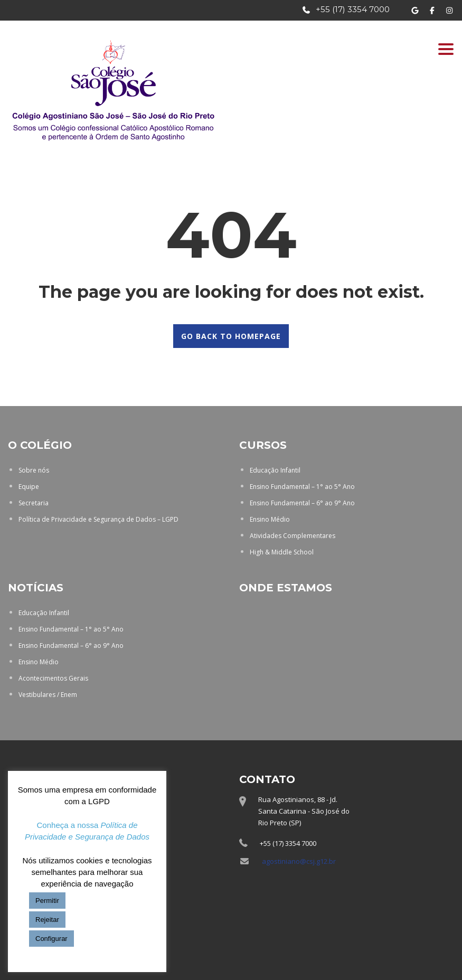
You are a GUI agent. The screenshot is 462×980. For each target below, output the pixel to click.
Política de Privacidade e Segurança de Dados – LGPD (98, 519)
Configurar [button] (51, 939)
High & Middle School (282, 552)
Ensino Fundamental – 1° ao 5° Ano (302, 487)
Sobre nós (34, 470)
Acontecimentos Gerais (53, 678)
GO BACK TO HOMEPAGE (231, 336)
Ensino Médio (270, 519)
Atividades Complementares (293, 536)
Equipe (29, 487)
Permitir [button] (47, 901)
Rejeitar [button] (47, 920)
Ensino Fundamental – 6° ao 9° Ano (302, 503)
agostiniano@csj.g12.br (299, 861)
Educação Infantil (275, 470)
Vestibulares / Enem (48, 695)
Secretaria (34, 503)
